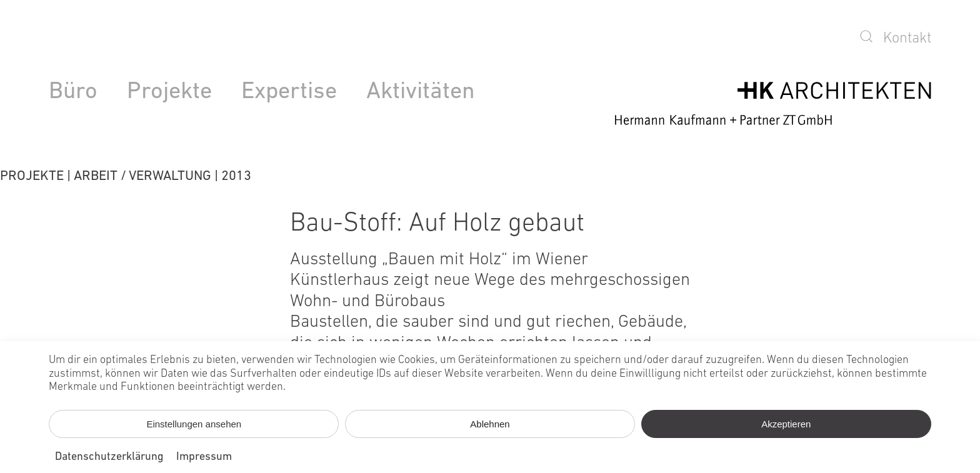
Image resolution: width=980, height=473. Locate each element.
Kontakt (907, 39)
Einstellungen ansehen (194, 424)
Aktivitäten (421, 92)
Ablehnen (490, 424)
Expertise (289, 92)
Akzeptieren (786, 424)
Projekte (169, 92)
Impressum (204, 457)
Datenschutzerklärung (109, 457)
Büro (73, 92)
